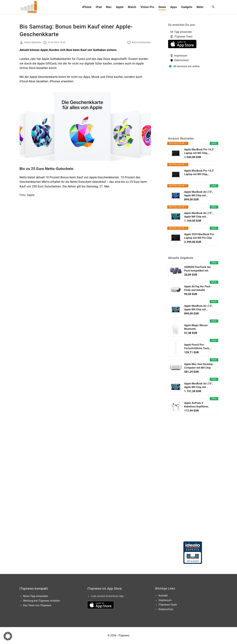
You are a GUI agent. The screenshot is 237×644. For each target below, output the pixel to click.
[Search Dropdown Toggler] (213, 7)
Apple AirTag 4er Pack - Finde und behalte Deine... (198, 288)
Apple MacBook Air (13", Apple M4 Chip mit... (198, 194)
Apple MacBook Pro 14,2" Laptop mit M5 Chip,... (199, 151)
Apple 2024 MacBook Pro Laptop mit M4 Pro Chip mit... (199, 236)
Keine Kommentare (141, 42)
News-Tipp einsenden (36, 596)
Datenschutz (182, 60)
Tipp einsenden (183, 32)
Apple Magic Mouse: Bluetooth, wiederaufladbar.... (196, 327)
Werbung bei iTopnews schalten (42, 601)
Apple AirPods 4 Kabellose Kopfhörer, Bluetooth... (196, 405)
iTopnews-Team (183, 37)
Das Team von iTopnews (37, 605)
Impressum (181, 56)
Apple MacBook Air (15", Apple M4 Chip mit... (198, 215)
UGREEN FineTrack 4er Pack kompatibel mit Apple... (198, 269)
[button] (8, 636)
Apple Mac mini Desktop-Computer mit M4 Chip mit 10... (199, 366)
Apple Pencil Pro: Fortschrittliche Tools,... (198, 346)
